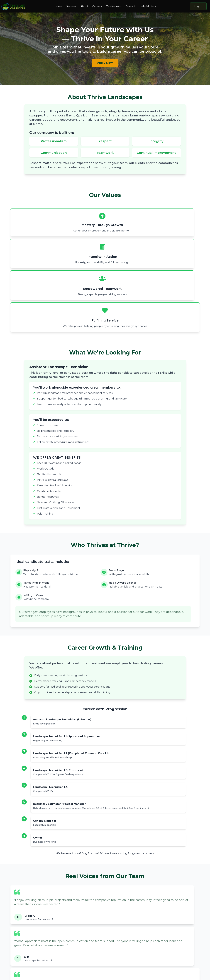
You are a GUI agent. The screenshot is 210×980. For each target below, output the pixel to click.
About (84, 6)
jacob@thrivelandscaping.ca (174, 930)
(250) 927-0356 (166, 927)
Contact (131, 6)
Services (71, 6)
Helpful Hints (148, 6)
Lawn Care (65, 931)
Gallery (112, 931)
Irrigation (64, 940)
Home (58, 6)
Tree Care (65, 936)
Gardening (65, 927)
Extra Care (65, 944)
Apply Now (105, 63)
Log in (184, 939)
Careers (97, 6)
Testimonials (114, 6)
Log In (198, 6)
